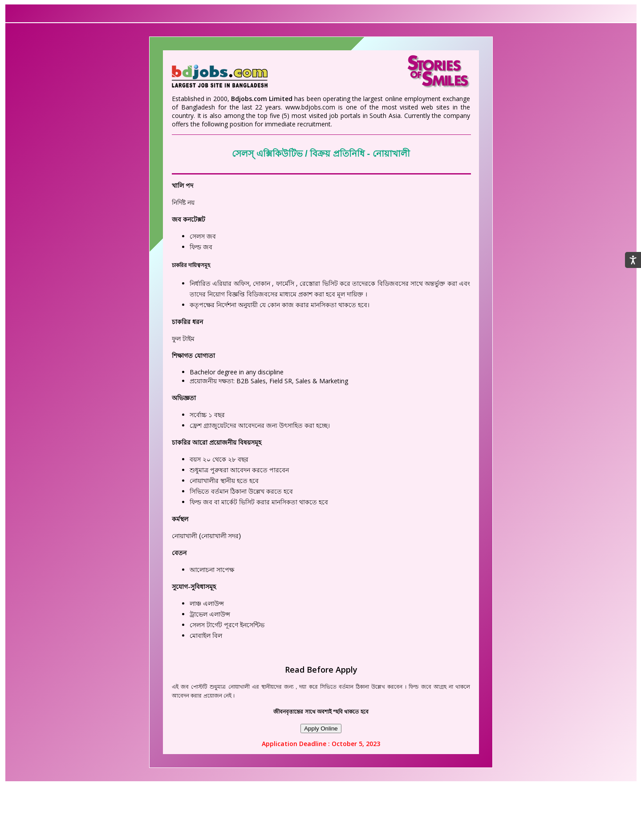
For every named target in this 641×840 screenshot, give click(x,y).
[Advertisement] (320, 816)
